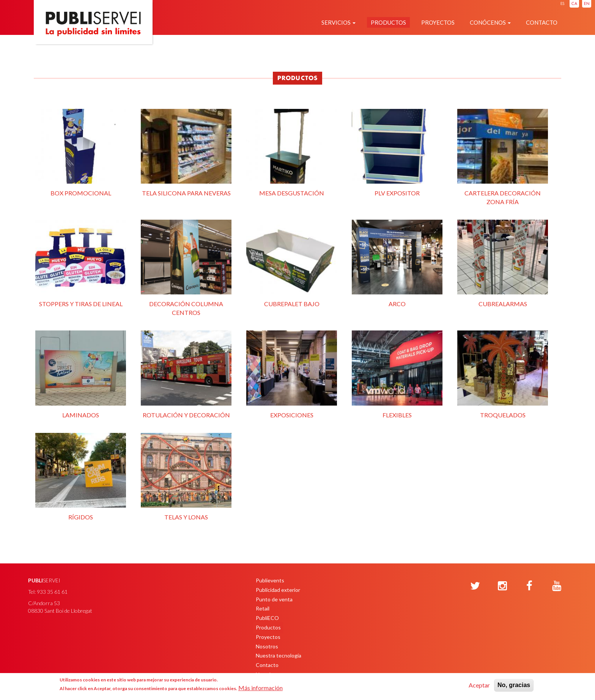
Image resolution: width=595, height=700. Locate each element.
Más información (261, 688)
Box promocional (81, 152)
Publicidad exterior (278, 590)
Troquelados (503, 374)
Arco (397, 263)
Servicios (338, 22)
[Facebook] (529, 586)
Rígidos (81, 476)
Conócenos (490, 22)
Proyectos (438, 22)
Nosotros (267, 646)
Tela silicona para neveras (186, 152)
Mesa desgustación (292, 152)
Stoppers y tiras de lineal (81, 263)
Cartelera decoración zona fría (503, 156)
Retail (263, 608)
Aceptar (479, 685)
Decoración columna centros (186, 267)
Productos (388, 22)
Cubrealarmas (503, 263)
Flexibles (397, 374)
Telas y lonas (186, 476)
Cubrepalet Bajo (292, 263)
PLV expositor (397, 152)
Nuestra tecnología (279, 655)
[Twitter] (475, 586)
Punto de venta (274, 599)
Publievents (270, 580)
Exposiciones (292, 374)
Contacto (542, 22)
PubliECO (267, 618)
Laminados (81, 374)
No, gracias (514, 685)
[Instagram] (502, 586)
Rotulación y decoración (186, 374)
